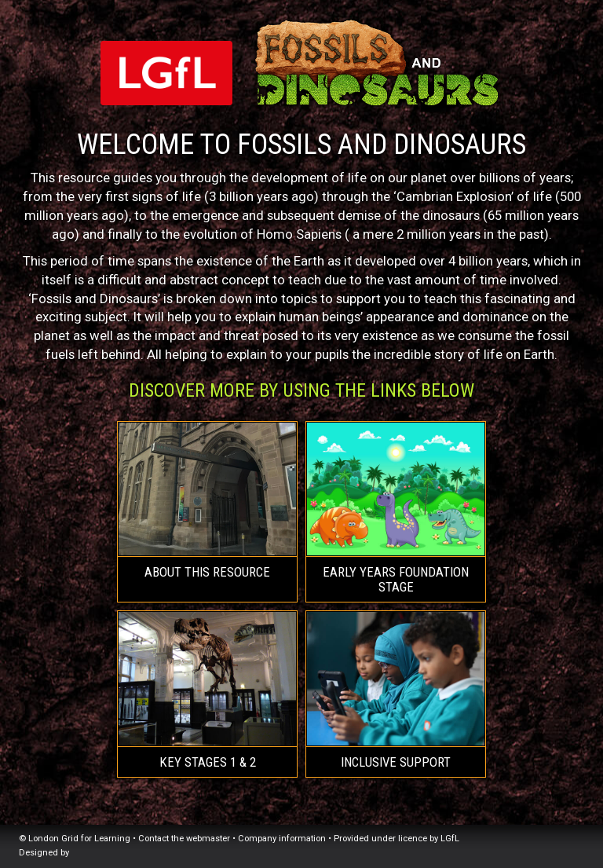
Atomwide (108, 853)
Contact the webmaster (184, 839)
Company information (282, 839)
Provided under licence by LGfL (397, 839)
